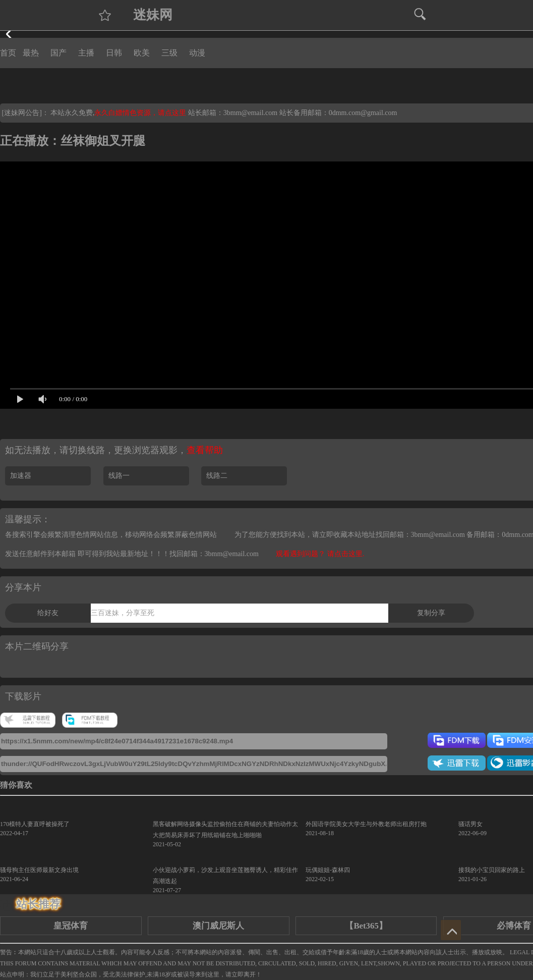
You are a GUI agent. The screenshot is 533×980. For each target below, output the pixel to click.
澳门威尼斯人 (218, 926)
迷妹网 (153, 15)
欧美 (142, 53)
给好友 (48, 613)
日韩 (114, 53)
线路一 (119, 476)
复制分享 (431, 613)
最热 (31, 53)
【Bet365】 (366, 926)
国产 (58, 53)
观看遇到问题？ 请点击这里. (320, 554)
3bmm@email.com (250, 113)
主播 (86, 53)
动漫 (197, 53)
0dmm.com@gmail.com (363, 113)
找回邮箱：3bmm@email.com (214, 554)
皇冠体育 (71, 926)
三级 (169, 53)
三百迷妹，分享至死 (123, 613)
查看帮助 (205, 450)
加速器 (21, 476)
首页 (8, 53)
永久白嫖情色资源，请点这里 (141, 113)
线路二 (217, 476)
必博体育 (514, 926)
